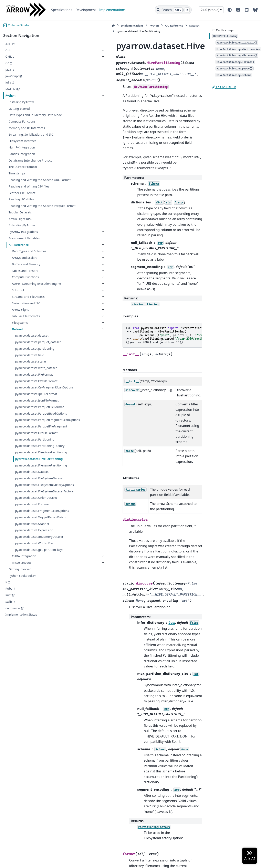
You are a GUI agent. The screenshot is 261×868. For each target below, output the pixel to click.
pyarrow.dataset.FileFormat (34, 394)
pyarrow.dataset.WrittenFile (34, 635)
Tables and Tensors (25, 285)
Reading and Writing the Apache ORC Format (34, 187)
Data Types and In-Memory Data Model (31, 117)
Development (86, 10)
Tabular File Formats (26, 335)
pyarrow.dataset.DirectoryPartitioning (38, 503)
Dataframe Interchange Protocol (31, 165)
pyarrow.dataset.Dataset (32, 535)
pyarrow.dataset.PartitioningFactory (38, 492)
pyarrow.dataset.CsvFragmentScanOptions (38, 409)
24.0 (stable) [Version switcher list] (210, 10)
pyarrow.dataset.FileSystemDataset (38, 544)
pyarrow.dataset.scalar (31, 381)
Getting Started (19, 109)
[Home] (72, 26)
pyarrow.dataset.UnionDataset (36, 575)
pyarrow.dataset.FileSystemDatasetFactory (38, 566)
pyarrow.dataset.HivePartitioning (38, 515)
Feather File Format (22, 202)
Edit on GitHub (224, 87)
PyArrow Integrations (23, 246)
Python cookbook (20, 673)
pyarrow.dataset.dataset (32, 355)
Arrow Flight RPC (20, 233)
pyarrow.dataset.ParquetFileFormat (38, 434)
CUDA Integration (24, 653)
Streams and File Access (28, 316)
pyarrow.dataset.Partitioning (35, 483)
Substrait (18, 310)
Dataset (17, 349)
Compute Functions (22, 126)
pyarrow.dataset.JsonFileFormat (37, 425)
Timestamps (17, 178)
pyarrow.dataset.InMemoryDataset (39, 626)
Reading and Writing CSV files (29, 196)
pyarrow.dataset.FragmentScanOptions (39, 591)
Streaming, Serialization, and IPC (31, 139)
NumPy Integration (22, 152)
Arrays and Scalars (24, 272)
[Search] (173, 10)
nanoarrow (13, 705)
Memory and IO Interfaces (27, 133)
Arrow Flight (20, 329)
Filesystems (20, 342)
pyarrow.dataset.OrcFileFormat (36, 477)
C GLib (10, 56)
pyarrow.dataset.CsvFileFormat (36, 400)
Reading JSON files (21, 209)
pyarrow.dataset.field (30, 374)
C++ (8, 50)
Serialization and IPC (26, 323)
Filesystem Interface (22, 146)
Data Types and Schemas (29, 266)
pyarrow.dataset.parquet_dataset (38, 361)
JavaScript (12, 76)
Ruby (9, 686)
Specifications (62, 10)
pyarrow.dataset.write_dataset (36, 387)
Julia (8, 82)
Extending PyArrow (22, 240)
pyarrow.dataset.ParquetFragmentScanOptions (38, 456)
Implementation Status (21, 712)
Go (7, 63)
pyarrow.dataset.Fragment (33, 582)
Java (8, 70)
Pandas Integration (22, 159)
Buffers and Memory (26, 279)
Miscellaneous (22, 660)
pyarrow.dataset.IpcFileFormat (36, 418)
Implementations (112, 10)
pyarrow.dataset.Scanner (32, 611)
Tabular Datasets (20, 227)
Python (10, 95)
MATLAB (11, 89)
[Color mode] (230, 10)
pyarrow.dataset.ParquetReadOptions (38, 445)
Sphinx (31, 862)
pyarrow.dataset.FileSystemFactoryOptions (38, 555)
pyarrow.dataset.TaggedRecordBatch (39, 602)
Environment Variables (24, 253)
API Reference (19, 259)
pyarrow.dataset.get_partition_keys (38, 644)
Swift (9, 699)
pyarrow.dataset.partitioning (35, 368)
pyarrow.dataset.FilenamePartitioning (38, 526)
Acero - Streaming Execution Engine (31, 301)
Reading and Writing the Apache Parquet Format (31, 218)
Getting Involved (20, 666)
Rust (8, 692)
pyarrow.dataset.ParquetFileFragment (37, 468)
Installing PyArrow (21, 102)
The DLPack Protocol (23, 172)
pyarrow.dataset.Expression (34, 618)
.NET (8, 44)
